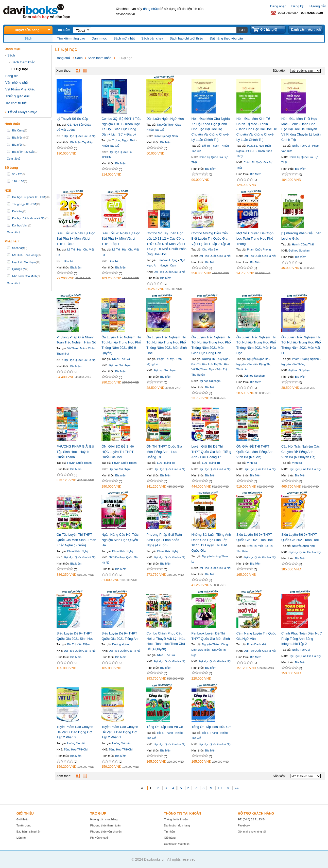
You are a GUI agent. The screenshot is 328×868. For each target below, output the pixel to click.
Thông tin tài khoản (176, 819)
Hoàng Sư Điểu (77, 743)
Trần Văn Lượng (167, 260)
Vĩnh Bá (252, 463)
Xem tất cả (14, 159)
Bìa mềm (121, 475)
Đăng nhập (278, 6)
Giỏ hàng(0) (269, 30)
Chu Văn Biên (211, 249)
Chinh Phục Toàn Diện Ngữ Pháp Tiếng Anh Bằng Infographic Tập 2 (301, 639)
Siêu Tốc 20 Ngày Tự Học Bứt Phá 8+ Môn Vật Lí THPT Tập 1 (121, 238)
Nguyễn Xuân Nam (304, 546)
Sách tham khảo (23, 62)
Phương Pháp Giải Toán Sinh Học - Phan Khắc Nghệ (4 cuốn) (164, 540)
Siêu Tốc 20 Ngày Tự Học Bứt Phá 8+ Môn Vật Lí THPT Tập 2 (76, 238)
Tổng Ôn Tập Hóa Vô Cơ (165, 727)
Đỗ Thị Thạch (211, 146)
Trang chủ (63, 58)
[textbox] (164, 30)
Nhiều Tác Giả (110, 146)
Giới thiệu (22, 819)
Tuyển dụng (24, 825)
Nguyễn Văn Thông (293, 364)
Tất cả (80, 31)
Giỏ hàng (170, 838)
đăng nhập (151, 9)
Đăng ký (297, 6)
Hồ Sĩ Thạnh (165, 733)
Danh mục (99, 38)
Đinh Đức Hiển (201, 650)
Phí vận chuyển (100, 838)
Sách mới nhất (124, 38)
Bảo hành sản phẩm (29, 832)
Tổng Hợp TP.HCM (76, 749)
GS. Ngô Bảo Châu (79, 125)
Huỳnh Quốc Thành (79, 463)
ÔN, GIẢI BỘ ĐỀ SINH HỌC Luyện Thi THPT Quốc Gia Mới (118, 452)
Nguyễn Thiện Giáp (169, 125)
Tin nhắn (169, 832)
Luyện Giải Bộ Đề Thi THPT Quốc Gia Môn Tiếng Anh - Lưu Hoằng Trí (211, 452)
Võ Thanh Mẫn (76, 348)
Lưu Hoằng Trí (166, 463)
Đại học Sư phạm (300, 250)
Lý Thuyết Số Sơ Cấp (72, 119)
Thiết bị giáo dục (18, 96)
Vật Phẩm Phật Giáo (20, 89)
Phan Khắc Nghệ (78, 551)
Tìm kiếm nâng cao (71, 38)
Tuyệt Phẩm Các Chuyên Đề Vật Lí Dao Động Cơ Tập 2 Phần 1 (120, 732)
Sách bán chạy (152, 38)
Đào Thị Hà (199, 364)
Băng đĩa (12, 76)
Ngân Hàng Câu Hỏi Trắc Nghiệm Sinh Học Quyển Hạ (120, 540)
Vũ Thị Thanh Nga (203, 369)
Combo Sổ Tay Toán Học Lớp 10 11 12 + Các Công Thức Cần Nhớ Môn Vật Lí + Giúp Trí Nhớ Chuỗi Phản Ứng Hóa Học (166, 244)
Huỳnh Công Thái (303, 244)
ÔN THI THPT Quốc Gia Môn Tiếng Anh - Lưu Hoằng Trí (164, 452)
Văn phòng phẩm (18, 82)
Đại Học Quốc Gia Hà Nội (80, 136)
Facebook (244, 825)
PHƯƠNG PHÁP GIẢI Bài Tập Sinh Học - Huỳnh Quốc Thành (75, 452)
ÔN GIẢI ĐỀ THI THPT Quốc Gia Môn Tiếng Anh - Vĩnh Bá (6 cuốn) (256, 452)
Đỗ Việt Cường (66, 130)
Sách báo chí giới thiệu (186, 38)
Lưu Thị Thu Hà (218, 364)
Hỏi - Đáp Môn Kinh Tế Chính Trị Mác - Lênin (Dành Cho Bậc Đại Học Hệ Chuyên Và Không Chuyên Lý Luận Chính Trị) (257, 129)
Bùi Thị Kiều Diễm (78, 644)
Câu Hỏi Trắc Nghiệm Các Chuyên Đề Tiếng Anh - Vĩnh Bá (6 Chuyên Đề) (300, 452)
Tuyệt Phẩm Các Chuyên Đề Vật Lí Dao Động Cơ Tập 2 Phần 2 (75, 732)
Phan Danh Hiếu (257, 644)
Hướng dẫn (318, 6)
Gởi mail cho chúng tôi (252, 832)
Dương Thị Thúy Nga (215, 359)
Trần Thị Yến (255, 546)
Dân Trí (68, 261)
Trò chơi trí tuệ (16, 103)
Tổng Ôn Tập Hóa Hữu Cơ (211, 727)
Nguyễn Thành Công (215, 644)
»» (237, 788)
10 (220, 788)
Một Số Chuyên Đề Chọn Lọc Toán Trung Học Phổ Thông (255, 238)
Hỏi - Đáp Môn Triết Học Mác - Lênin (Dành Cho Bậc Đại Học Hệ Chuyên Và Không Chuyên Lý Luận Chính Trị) (301, 129)
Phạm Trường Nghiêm (306, 359)
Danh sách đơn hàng (177, 825)
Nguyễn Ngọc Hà (258, 359)
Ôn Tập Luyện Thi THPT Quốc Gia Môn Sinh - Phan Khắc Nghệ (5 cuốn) (76, 540)
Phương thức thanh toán (105, 825)
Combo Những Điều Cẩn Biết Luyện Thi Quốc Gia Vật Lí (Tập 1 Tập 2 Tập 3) (211, 238)
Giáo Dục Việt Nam (166, 136)
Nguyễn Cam (168, 265)
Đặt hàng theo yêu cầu (226, 38)
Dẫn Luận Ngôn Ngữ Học (165, 119)
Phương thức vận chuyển (106, 832)
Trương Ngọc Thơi (124, 140)
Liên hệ (21, 838)
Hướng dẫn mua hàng (104, 819)
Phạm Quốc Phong (259, 249)
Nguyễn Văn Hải (247, 364)
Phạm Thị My (165, 359)
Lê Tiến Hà (74, 249)
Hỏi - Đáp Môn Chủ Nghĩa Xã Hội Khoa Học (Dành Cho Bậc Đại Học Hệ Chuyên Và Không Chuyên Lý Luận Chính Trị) (211, 129)
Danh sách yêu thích (306, 30)
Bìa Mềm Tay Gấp (81, 142)
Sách (11, 55)
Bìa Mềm (121, 163)
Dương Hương (121, 644)
